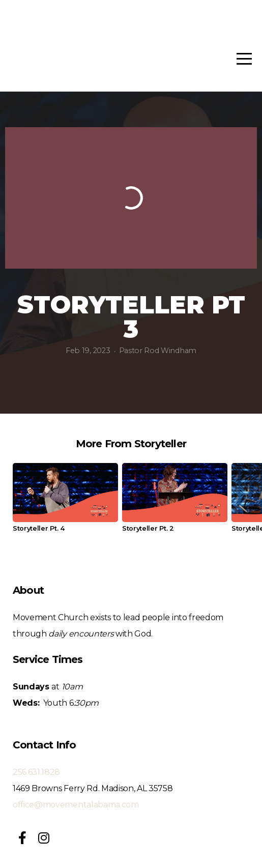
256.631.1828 (36, 772)
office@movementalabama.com (76, 805)
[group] (65, 502)
